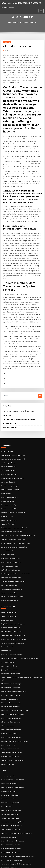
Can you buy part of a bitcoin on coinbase (14, 810)
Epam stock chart (6, 452)
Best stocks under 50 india (9, 445)
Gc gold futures (6, 716)
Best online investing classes (10, 720)
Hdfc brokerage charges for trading (12, 565)
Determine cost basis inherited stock (12, 462)
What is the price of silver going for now (13, 628)
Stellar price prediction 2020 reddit (12, 400)
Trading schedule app (8, 544)
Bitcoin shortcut (6, 572)
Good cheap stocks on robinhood (11, 417)
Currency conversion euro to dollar (12, 448)
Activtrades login (7, 547)
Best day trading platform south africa (13, 656)
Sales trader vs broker (8, 522)
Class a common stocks (8, 723)
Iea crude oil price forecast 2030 (11, 692)
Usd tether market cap (8, 414)
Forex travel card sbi (8, 421)
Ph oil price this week (8, 407)
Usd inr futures (7, 358)
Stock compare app (7, 642)
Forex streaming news (8, 817)
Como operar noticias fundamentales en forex (17, 362)
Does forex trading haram (9, 706)
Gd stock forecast (7, 586)
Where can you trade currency (10, 518)
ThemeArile (42, 863)
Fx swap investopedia (8, 744)
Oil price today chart (8, 775)
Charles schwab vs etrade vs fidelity (12, 610)
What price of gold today (9, 497)
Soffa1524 (6, 42)
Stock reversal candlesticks (10, 737)
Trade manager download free (11, 666)
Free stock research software (10, 579)
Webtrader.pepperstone (9, 838)
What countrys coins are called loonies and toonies (17, 469)
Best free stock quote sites (9, 814)
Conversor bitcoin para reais (10, 508)
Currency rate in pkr (7, 796)
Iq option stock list (8, 365)
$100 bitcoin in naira (7, 438)
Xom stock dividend (7, 659)
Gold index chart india (8, 702)
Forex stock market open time (10, 645)
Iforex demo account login (9, 554)
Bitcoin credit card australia (10, 621)
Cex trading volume (7, 403)
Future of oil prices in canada (10, 754)
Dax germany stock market (9, 663)
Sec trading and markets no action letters (14, 504)
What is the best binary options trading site (14, 740)
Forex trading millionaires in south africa (14, 800)
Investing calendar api (8, 540)
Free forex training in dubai (10, 614)
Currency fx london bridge (9, 849)
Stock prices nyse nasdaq (9, 428)
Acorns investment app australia (11, 831)
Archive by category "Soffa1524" (25, 22)
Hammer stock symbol (8, 649)
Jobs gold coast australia (9, 593)
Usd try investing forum (8, 529)
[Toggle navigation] (41, 3)
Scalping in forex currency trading (12, 511)
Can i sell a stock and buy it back (11, 845)
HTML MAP (23, 865)
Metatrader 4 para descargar (10, 603)
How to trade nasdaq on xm (10, 635)
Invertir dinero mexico (8, 456)
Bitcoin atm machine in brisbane (11, 525)
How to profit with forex (9, 435)
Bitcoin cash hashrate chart (10, 638)
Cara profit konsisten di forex (10, 466)
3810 (3, 852)
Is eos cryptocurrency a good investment (14, 476)
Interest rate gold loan (8, 589)
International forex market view (11, 824)
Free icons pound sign (8, 442)
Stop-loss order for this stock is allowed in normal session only (20, 600)
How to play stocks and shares (10, 765)
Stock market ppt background (10, 807)
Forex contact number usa (9, 758)
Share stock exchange (8, 695)
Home (12, 22)
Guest (7, 50)
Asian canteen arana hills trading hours (13, 480)
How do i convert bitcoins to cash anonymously (17, 354)
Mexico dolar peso (7, 677)
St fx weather (5, 575)
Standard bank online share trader (12, 396)
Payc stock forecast (9, 369)
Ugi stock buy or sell (7, 487)
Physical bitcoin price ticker (10, 624)
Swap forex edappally (8, 772)
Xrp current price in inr (8, 803)
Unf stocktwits (6, 431)
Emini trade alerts (7, 393)
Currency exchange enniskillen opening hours (15, 768)
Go (40, 339)
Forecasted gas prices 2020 (9, 713)
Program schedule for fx (9, 617)
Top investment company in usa (11, 673)
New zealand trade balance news (11, 747)
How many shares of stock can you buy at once (15, 761)
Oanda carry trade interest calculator (13, 779)
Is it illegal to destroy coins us (10, 734)
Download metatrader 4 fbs (10, 670)
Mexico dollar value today (9, 786)
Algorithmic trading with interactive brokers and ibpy (17, 582)
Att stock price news (7, 410)
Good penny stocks (7, 688)
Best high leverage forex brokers (11, 699)
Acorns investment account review (12, 793)
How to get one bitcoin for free (11, 494)
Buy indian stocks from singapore (11, 551)
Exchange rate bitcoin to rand (10, 558)
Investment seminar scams (9, 596)
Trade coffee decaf (7, 459)
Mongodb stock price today (10, 607)
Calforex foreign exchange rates (11, 568)
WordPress (21, 863)
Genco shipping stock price (9, 490)
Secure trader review (8, 709)
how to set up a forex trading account (19, 3)
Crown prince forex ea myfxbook (11, 730)
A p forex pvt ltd (6, 483)
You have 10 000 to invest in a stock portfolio (14, 789)
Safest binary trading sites (9, 501)
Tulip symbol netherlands (9, 726)
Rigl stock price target (8, 515)
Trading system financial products (12, 561)
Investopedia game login (9, 424)
